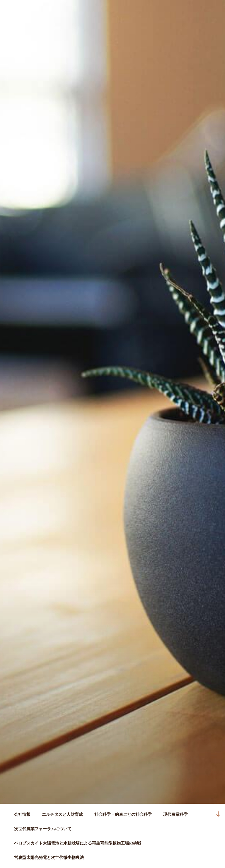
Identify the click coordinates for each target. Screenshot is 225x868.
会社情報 (22, 814)
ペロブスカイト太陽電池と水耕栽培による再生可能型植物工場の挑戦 (78, 843)
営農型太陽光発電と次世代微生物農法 (49, 857)
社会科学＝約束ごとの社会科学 (123, 814)
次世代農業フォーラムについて (43, 829)
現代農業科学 (175, 814)
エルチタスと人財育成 (62, 814)
